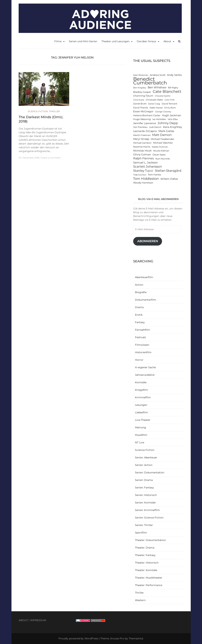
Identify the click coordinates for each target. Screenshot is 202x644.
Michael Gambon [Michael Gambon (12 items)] (142, 143)
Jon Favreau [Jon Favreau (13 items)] (140, 127)
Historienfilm (143, 352)
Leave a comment (51, 158)
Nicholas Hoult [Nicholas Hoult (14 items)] (142, 151)
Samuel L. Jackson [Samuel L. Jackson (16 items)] (145, 162)
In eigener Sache (145, 367)
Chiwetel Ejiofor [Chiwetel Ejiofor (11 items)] (163, 96)
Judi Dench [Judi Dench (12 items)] (155, 127)
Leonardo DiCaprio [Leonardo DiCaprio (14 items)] (145, 131)
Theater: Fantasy (145, 555)
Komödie (141, 382)
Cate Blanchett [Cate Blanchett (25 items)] (167, 91)
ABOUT (23, 620)
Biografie (141, 292)
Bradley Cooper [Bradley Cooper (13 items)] (142, 92)
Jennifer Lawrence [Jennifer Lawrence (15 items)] (145, 123)
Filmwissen (142, 345)
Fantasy (140, 322)
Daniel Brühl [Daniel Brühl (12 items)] (140, 104)
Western (140, 600)
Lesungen (141, 405)
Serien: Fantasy (144, 488)
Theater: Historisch (147, 563)
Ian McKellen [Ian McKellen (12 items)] (159, 119)
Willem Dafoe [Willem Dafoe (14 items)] (169, 179)
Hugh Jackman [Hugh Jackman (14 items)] (172, 115)
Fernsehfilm (142, 330)
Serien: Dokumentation (150, 472)
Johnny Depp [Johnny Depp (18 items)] (168, 123)
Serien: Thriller (144, 525)
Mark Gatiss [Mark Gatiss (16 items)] (166, 131)
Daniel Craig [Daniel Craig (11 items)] (154, 104)
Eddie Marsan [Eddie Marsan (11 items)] (156, 108)
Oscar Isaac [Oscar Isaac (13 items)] (159, 155)
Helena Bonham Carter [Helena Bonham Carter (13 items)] (147, 115)
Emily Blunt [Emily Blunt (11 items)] (170, 108)
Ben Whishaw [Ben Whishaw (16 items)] (157, 87)
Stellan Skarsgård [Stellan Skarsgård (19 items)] (168, 171)
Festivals (140, 337)
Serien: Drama (144, 480)
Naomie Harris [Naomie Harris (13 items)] (142, 147)
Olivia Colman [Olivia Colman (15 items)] (142, 155)
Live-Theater (143, 420)
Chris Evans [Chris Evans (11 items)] (139, 100)
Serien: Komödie (145, 503)
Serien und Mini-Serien (83, 41)
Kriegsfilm (142, 390)
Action (139, 285)
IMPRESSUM (38, 620)
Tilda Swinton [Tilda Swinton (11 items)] (140, 175)
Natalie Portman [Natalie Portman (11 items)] (160, 147)
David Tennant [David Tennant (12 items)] (169, 104)
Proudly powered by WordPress (78, 638)
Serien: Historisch (146, 495)
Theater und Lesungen (115, 41)
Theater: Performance (149, 585)
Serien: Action (144, 465)
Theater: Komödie (146, 570)
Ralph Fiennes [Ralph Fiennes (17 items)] (143, 158)
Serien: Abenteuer (146, 457)
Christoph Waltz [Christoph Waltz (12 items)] (154, 100)
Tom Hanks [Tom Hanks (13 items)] (154, 175)
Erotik (139, 315)
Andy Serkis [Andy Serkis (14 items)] (174, 75)
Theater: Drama (145, 548)
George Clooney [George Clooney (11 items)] (163, 112)
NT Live (140, 442)
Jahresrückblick (145, 375)
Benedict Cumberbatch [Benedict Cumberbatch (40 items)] (150, 81)
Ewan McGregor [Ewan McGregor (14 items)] (143, 111)
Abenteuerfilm (144, 277)
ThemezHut (136, 638)
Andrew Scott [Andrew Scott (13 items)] (158, 75)
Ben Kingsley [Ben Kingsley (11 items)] (140, 88)
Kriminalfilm (143, 397)
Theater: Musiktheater (149, 578)
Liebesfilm (141, 412)
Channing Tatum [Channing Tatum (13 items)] (143, 96)
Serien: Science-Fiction (149, 518)
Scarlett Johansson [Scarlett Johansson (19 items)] (148, 166)
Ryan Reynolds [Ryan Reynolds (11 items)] (163, 159)
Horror (139, 360)
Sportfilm (141, 533)
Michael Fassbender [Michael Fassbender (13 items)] (162, 139)
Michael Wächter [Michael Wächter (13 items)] (163, 143)
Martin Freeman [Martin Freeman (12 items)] (142, 135)
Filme (58, 41)
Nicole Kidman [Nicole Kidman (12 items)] (161, 151)
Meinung (141, 427)
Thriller (54, 111)
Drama (139, 307)
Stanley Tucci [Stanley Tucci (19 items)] (143, 171)
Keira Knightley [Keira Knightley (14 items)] (173, 127)
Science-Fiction (38, 111)
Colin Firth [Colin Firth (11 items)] (170, 100)
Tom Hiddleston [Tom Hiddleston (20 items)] (146, 179)
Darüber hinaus (146, 41)
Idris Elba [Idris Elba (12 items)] (173, 119)
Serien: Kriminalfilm (147, 510)
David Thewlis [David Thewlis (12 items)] (141, 108)
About (167, 41)
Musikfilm (141, 435)
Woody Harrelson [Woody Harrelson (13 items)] (143, 183)
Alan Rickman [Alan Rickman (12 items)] (141, 75)
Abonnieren (148, 241)
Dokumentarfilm (146, 300)
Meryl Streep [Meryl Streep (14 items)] (141, 139)
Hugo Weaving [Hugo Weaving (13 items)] (142, 119)
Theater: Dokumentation (150, 540)
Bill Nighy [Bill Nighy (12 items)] (173, 88)
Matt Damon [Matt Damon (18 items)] (162, 135)
